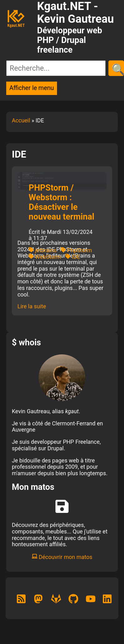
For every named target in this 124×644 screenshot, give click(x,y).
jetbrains (43, 250)
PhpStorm (76, 250)
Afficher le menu (32, 88)
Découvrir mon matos (62, 557)
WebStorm (45, 257)
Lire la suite (32, 306)
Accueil (21, 120)
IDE (73, 257)
